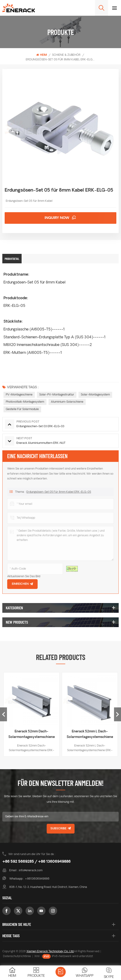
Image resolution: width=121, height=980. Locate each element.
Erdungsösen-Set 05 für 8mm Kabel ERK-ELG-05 (59, 495)
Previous (3, 714)
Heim (42, 55)
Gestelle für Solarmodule (22, 409)
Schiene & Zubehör (66, 55)
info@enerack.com (31, 871)
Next (118, 714)
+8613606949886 (37, 879)
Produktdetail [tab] (12, 259)
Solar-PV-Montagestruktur (57, 395)
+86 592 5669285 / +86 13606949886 (36, 862)
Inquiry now (57, 218)
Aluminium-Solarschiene (67, 402)
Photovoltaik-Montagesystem (25, 402)
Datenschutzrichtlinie (17, 956)
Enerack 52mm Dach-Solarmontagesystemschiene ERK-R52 (32, 735)
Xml (37, 956)
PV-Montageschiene (19, 395)
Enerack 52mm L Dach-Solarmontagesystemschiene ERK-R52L (90, 735)
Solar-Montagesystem (95, 395)
